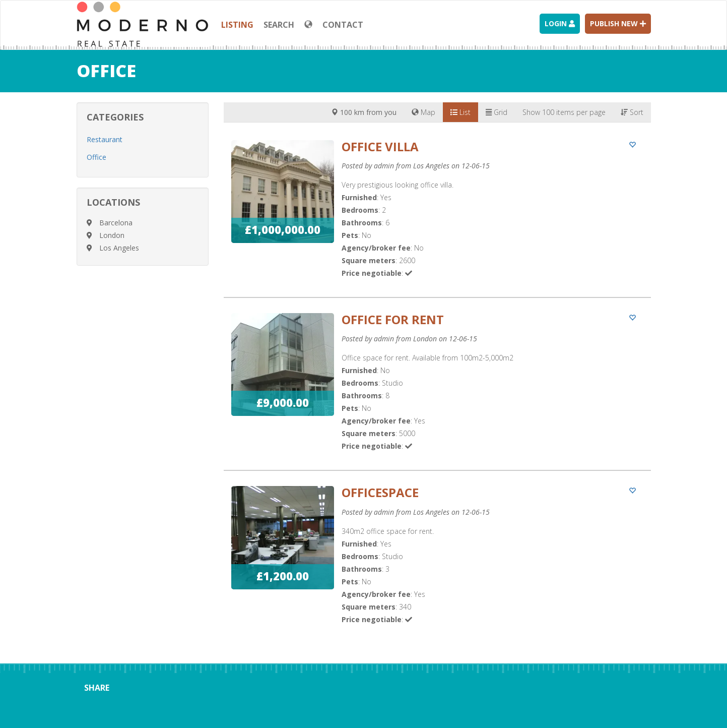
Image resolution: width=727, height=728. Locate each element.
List (460, 112)
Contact (343, 25)
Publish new (618, 23)
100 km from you (364, 112)
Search (279, 25)
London (112, 235)
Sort (632, 112)
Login (560, 23)
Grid (497, 112)
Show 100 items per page (564, 112)
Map (423, 112)
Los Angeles (119, 248)
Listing (237, 25)
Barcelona (116, 223)
